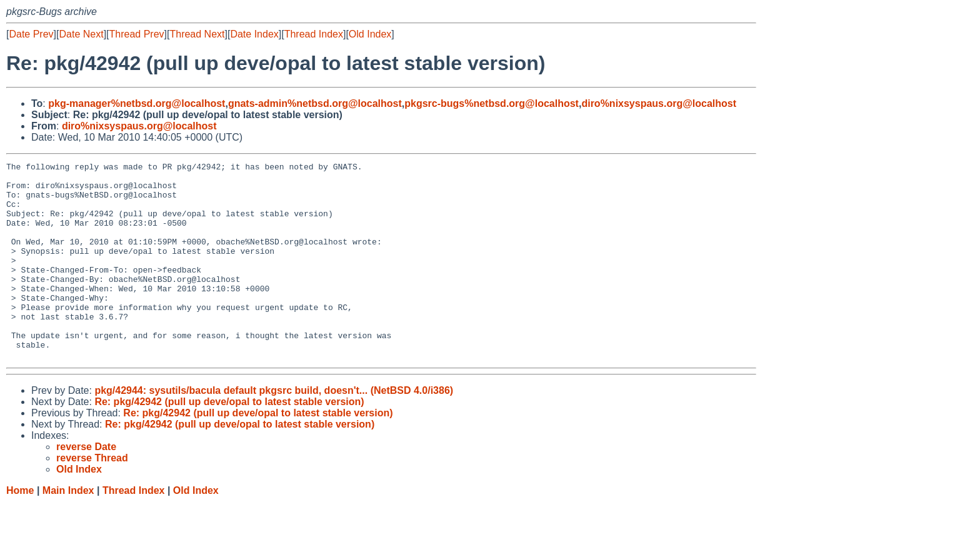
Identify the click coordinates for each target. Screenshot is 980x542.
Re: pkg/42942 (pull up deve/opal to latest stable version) (229, 441)
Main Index (68, 530)
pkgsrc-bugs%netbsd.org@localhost (492, 103)
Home (20, 530)
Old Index (370, 34)
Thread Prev (137, 34)
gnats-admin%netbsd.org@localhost (315, 103)
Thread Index (314, 34)
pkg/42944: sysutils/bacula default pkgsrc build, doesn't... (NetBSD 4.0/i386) (274, 430)
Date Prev (31, 34)
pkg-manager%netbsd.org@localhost (137, 103)
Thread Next (197, 34)
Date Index (254, 34)
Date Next (81, 34)
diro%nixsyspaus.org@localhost (659, 103)
